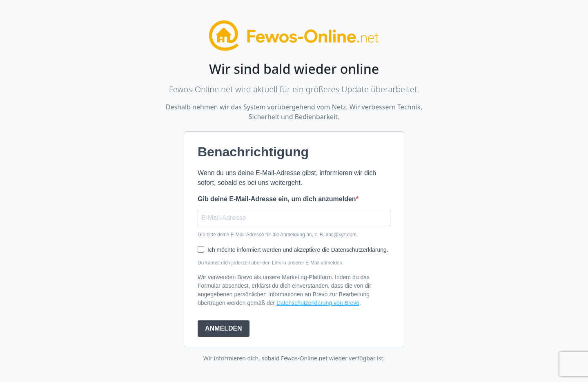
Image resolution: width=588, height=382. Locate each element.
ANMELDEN (224, 328)
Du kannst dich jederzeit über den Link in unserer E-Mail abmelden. (271, 263)
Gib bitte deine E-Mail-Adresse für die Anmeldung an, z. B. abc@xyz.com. (278, 235)
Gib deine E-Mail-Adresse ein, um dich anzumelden (277, 199)
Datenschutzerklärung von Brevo (318, 303)
